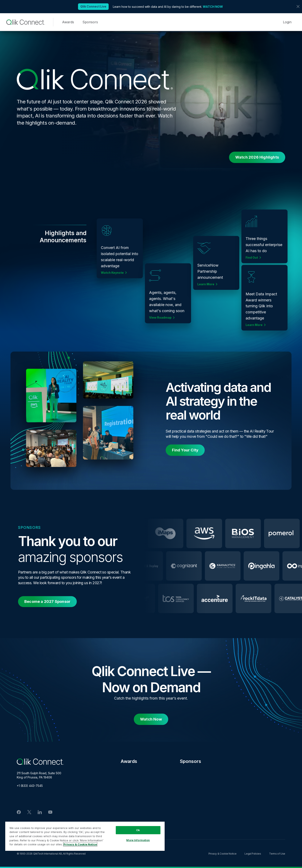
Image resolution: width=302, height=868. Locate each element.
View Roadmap (160, 316)
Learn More (206, 280)
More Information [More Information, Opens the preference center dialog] (138, 840)
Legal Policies (253, 854)
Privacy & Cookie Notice (223, 854)
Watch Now (151, 719)
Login (287, 22)
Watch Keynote (112, 277)
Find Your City (185, 450)
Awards (68, 22)
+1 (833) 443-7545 (30, 786)
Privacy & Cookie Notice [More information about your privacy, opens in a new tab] (80, 844)
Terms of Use (277, 854)
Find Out (252, 259)
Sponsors (90, 22)
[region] (85, 836)
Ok (138, 830)
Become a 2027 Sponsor (47, 601)
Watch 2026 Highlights (257, 157)
